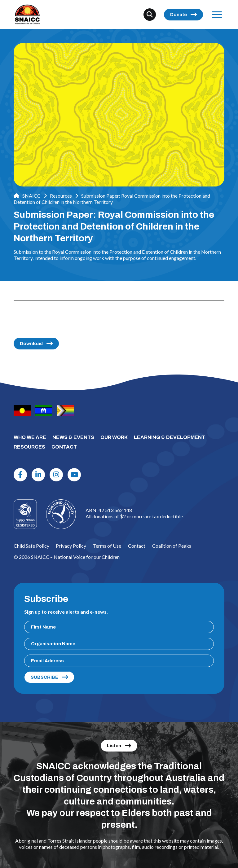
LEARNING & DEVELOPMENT (170, 437)
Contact (137, 546)
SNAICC (27, 196)
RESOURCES (29, 447)
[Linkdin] (38, 475)
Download (31, 344)
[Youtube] (74, 475)
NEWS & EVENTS (73, 437)
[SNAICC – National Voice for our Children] (27, 14)
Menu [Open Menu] (216, 14)
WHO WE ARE (30, 437)
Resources (61, 196)
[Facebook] (20, 475)
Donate (178, 15)
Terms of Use (107, 546)
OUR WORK (114, 437)
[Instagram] (56, 475)
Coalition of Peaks (172, 546)
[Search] (150, 15)
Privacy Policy (71, 546)
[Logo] (61, 514)
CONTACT (64, 447)
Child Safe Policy (31, 546)
